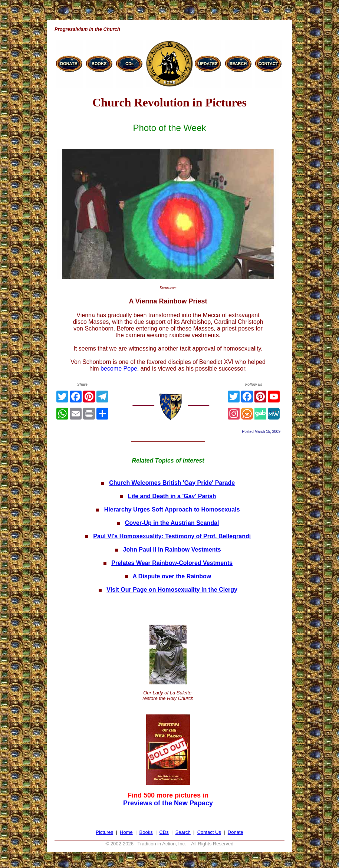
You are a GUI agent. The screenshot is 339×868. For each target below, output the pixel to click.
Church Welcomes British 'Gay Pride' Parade (172, 483)
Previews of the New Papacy (168, 803)
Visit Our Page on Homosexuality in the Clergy (172, 590)
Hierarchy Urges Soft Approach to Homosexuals (172, 509)
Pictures (104, 832)
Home (126, 832)
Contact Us (209, 832)
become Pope (119, 369)
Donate (236, 832)
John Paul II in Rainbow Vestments (172, 550)
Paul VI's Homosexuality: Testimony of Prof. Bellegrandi (172, 536)
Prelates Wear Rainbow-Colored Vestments (172, 563)
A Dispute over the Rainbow (172, 576)
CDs (164, 832)
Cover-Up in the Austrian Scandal (172, 523)
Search (183, 832)
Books (146, 832)
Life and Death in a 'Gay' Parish (172, 496)
